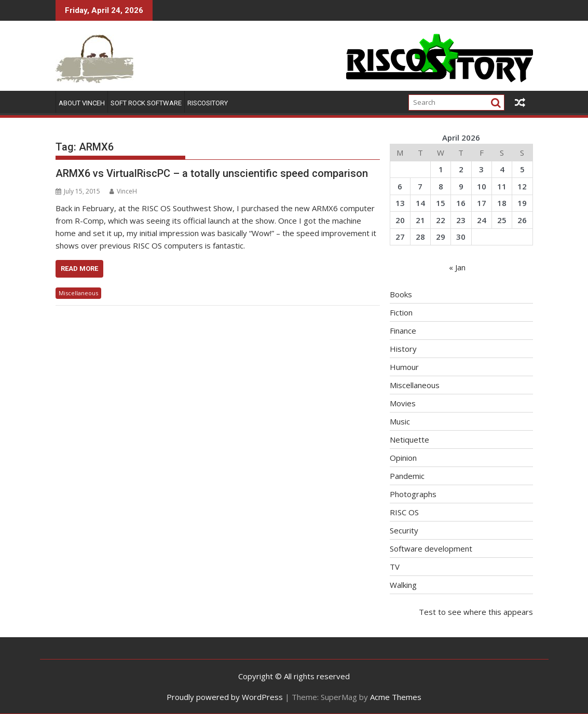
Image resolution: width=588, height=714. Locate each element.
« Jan (457, 267)
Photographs (413, 494)
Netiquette (409, 440)
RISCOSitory (208, 103)
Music (400, 421)
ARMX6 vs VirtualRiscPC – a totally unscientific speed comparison (212, 173)
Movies (403, 403)
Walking (403, 585)
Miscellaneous (78, 293)
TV (395, 567)
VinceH (123, 191)
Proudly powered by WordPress (225, 697)
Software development (431, 548)
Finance (403, 331)
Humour (404, 367)
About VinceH (82, 103)
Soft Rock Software (146, 103)
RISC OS (404, 512)
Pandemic (407, 476)
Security (404, 530)
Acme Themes (396, 697)
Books (401, 294)
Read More (79, 269)
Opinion (403, 458)
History (403, 349)
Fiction (401, 312)
